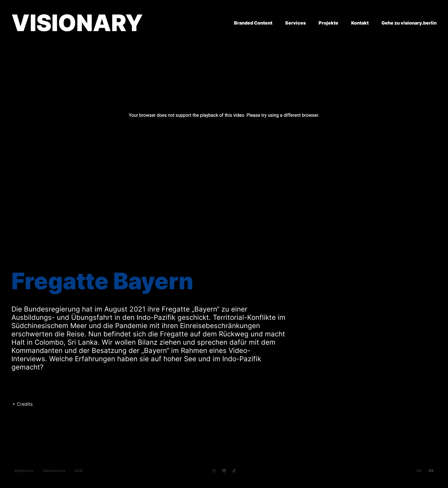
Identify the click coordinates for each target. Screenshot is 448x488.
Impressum (24, 471)
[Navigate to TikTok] (234, 471)
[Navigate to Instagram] (214, 471)
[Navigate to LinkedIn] (224, 471)
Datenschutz (54, 471)
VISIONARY (77, 23)
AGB (78, 471)
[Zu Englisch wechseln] (419, 471)
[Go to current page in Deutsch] (431, 471)
